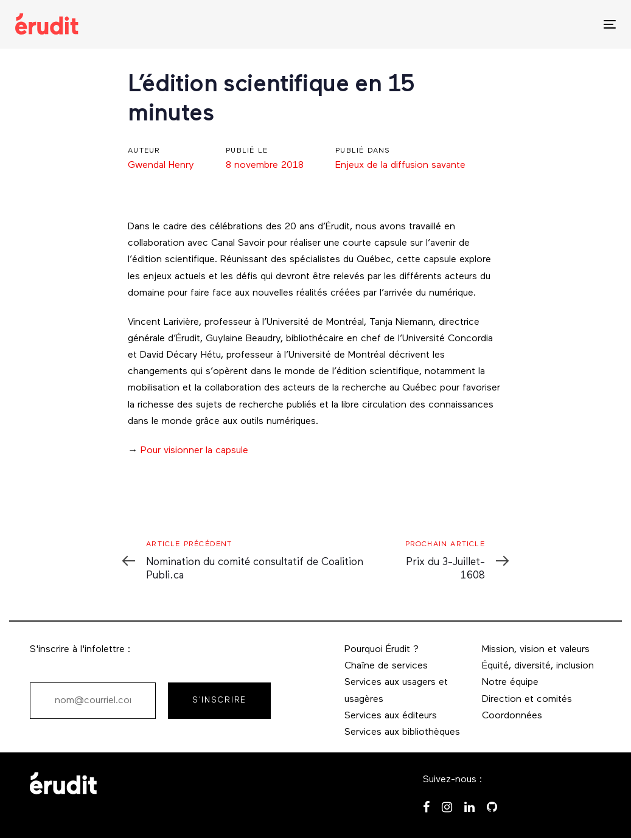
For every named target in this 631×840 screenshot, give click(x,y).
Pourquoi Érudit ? (382, 650)
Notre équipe (510, 682)
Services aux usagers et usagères (396, 691)
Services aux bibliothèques (402, 732)
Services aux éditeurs (391, 716)
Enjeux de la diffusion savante (400, 165)
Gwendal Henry (161, 165)
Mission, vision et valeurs (536, 650)
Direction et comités (527, 699)
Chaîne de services (386, 666)
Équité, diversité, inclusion (538, 666)
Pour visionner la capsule (194, 451)
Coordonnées (512, 716)
